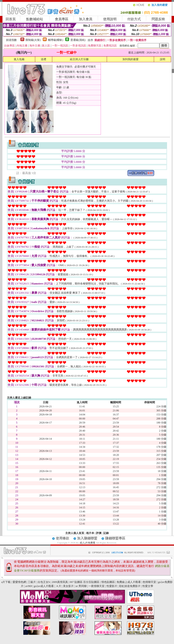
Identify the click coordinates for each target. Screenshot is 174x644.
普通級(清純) (78, 40)
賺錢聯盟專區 (115, 538)
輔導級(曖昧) (56, 40)
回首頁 (11, 19)
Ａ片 (59, 586)
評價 (99, 533)
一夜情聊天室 (96, 586)
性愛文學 (148, 586)
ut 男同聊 (81, 586)
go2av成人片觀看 (44, 586)
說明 (163, 59)
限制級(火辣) (33, 40)
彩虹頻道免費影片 (130, 586)
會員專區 (62, 19)
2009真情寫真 (60, 582)
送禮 (43, 59)
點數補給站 (35, 19)
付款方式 (134, 19)
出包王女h (44, 582)
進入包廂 (19, 59)
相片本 (90, 533)
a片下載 (6, 582)
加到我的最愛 (130, 59)
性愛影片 (112, 586)
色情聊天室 (149, 582)
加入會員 (86, 19)
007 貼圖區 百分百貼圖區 (85, 582)
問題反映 (158, 19)
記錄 (106, 533)
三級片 (32, 582)
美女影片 (68, 586)
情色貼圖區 (108, 582)
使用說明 (110, 19)
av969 (29, 586)
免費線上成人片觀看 (129, 582)
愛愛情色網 (19, 582)
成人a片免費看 (88, 543)
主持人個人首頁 (75, 533)
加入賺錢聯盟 (87, 538)
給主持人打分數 (79, 59)
